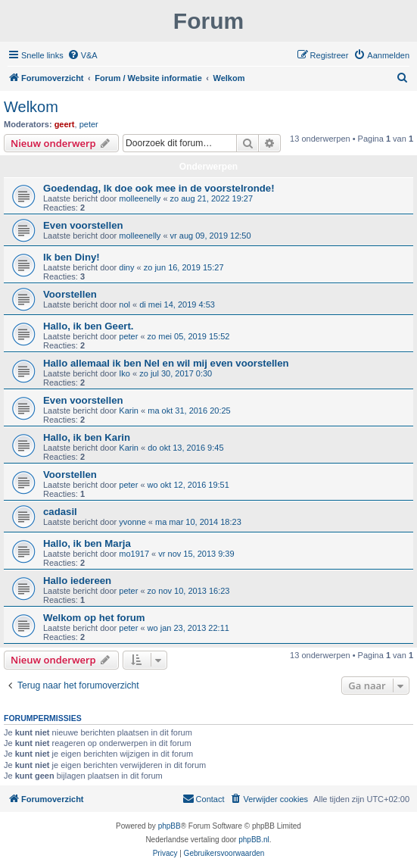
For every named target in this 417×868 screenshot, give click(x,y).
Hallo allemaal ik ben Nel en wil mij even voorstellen (166, 363)
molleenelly (140, 198)
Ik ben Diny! (72, 257)
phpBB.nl (254, 840)
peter (89, 124)
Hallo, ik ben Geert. (88, 326)
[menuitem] (82, 55)
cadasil (60, 512)
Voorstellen (70, 294)
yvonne (132, 522)
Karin (129, 411)
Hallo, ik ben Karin (87, 437)
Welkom (31, 107)
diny (126, 267)
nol (124, 304)
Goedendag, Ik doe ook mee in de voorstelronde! (159, 188)
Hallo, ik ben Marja (87, 543)
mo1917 (134, 554)
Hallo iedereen (77, 581)
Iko (124, 373)
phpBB (170, 826)
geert (65, 124)
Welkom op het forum (94, 618)
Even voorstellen (83, 225)
